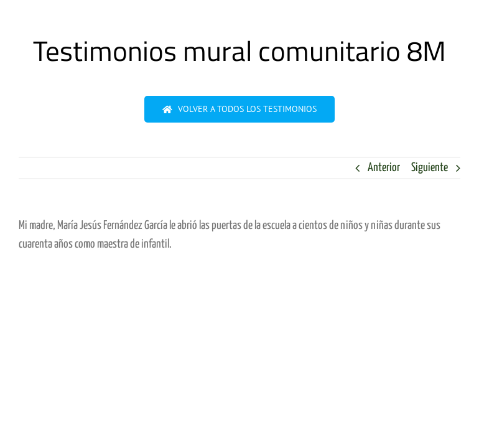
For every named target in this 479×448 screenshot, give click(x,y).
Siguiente (430, 168)
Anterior (384, 168)
